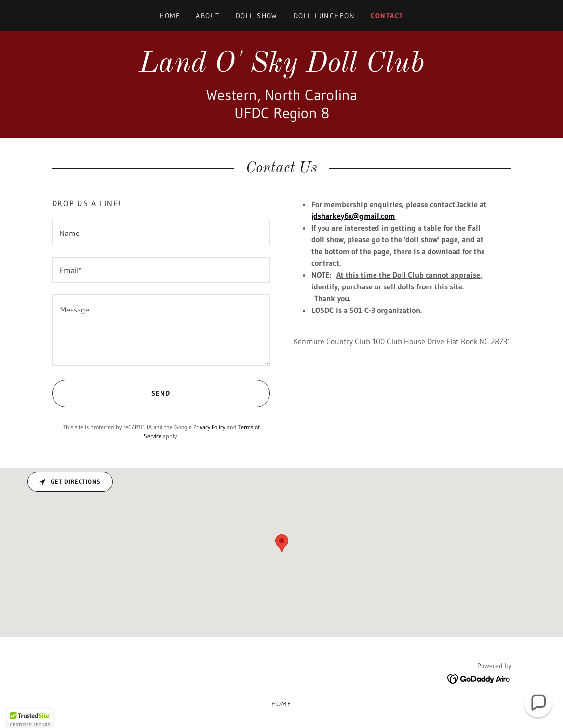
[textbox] (161, 233)
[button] (30, 719)
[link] (281, 69)
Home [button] (282, 704)
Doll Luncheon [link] (324, 16)
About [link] (208, 16)
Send (111, 393)
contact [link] (387, 16)
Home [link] (170, 16)
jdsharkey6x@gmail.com (353, 216)
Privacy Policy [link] (209, 427)
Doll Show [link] (257, 16)
